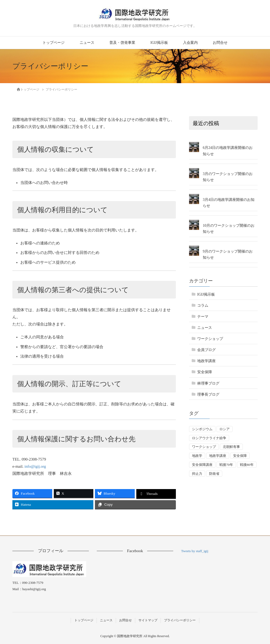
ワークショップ (210, 339)
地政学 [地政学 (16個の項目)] (197, 456)
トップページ (54, 43)
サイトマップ (148, 620)
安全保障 (205, 372)
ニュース (87, 43)
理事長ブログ (208, 394)
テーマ (203, 317)
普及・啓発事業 (122, 43)
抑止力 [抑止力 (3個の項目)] (197, 474)
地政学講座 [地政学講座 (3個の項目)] (218, 456)
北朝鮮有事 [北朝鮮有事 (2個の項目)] (231, 447)
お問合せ (220, 43)
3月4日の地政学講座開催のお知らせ (229, 203)
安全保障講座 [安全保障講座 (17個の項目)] (202, 465)
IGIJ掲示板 (159, 43)
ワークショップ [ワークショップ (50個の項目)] (204, 447)
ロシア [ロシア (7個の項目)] (225, 429)
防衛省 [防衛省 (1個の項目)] (214, 474)
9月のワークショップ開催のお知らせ (228, 254)
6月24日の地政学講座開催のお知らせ (228, 151)
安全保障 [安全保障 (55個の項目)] (240, 456)
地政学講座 (206, 361)
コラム (203, 306)
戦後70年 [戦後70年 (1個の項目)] (226, 465)
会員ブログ (206, 350)
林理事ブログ (208, 383)
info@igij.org (35, 466)
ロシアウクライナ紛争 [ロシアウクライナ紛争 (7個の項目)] (209, 438)
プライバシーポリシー (180, 620)
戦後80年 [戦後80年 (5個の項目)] (247, 465)
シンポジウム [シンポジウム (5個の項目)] (202, 429)
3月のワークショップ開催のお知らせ (228, 177)
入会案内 (190, 43)
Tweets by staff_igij (195, 551)
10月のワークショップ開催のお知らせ (229, 229)
